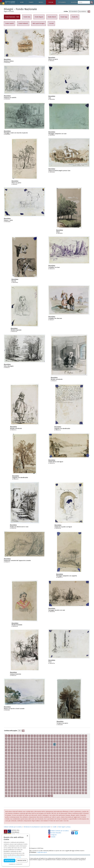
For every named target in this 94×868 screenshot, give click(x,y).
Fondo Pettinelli (23, 23)
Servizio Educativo (55, 833)
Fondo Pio (75, 17)
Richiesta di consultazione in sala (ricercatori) (37, 827)
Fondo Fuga (64, 17)
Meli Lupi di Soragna (39, 23)
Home (22, 2)
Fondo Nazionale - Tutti (12, 17)
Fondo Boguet (39, 17)
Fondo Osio (27, 17)
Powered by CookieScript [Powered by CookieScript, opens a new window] (16, 864)
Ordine (66, 11)
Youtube (52, 837)
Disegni (51, 2)
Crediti (54, 827)
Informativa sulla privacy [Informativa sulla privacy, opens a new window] (14, 857)
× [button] (27, 836)
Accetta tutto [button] (9, 860)
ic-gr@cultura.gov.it (42, 852)
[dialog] (16, 850)
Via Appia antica (76, 2)
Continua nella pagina (11, 731)
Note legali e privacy (64, 827)
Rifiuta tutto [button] (22, 860)
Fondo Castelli (10, 23)
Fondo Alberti (52, 17)
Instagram (52, 835)
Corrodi (51, 23)
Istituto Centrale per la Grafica (13, 827)
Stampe (31, 2)
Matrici (41, 2)
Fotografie (62, 2)
